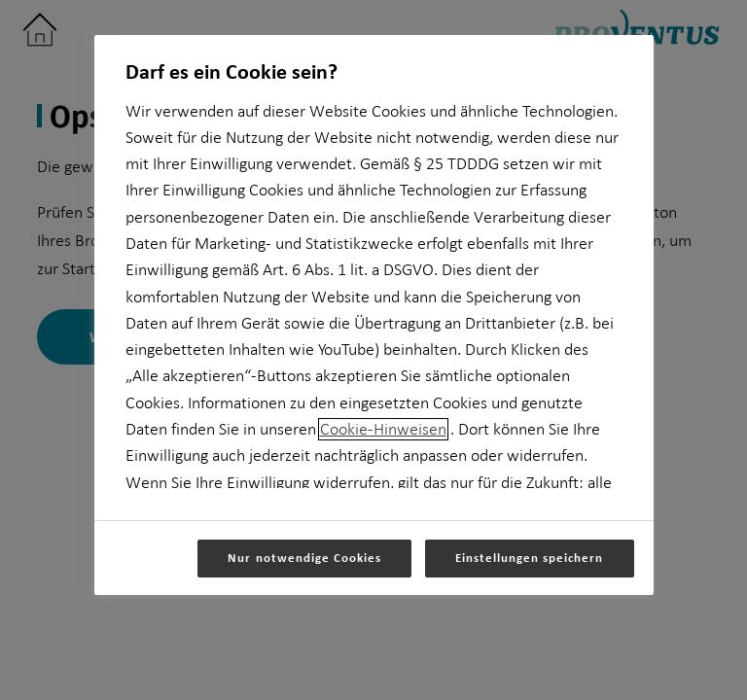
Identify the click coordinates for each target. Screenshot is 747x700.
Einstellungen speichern (530, 558)
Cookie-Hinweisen (383, 429)
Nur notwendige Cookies (304, 558)
